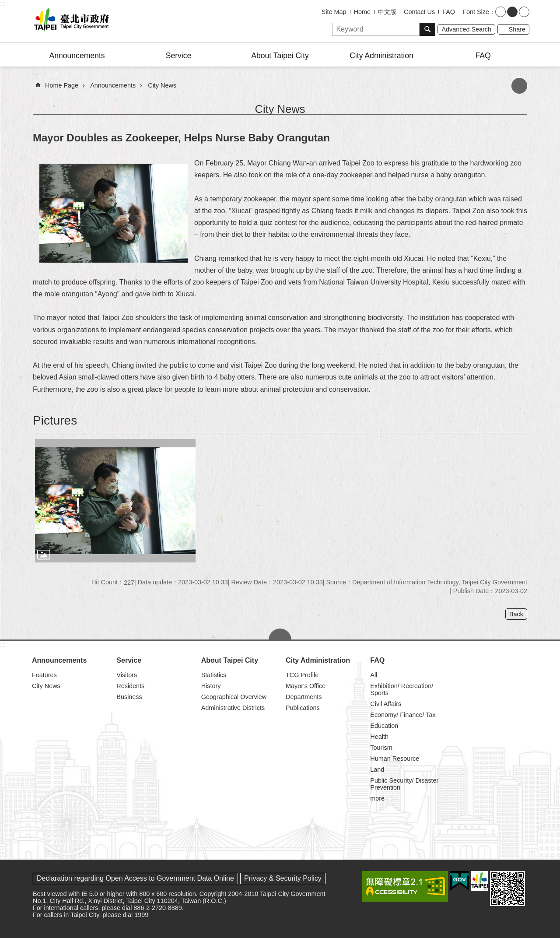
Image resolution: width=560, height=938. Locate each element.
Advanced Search (466, 29)
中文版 (387, 12)
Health (379, 737)
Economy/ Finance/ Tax (403, 715)
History (211, 686)
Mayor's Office (306, 686)
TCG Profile (302, 675)
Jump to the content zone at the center (5, 5)
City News (162, 85)
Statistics (214, 675)
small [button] (500, 12)
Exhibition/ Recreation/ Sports (402, 689)
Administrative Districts (233, 708)
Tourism (381, 748)
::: (3, 4)
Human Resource (395, 759)
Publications (303, 708)
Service (179, 56)
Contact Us (419, 12)
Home (362, 12)
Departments (304, 697)
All (374, 675)
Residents (130, 686)
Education (384, 726)
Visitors (127, 675)
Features (44, 675)
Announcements (77, 56)
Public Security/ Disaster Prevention (404, 784)
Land (377, 769)
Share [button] (517, 29)
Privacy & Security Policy (283, 878)
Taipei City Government (70, 21)
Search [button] (427, 29)
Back (516, 614)
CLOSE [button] (280, 634)
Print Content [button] (519, 86)
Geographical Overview (234, 697)
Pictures (55, 420)
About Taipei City (280, 56)
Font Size (476, 12)
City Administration (381, 56)
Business (129, 697)
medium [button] (512, 12)
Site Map (334, 12)
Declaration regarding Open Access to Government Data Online (135, 878)
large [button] (524, 12)
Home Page (62, 85)
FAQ (449, 12)
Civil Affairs (386, 704)
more (377, 798)
